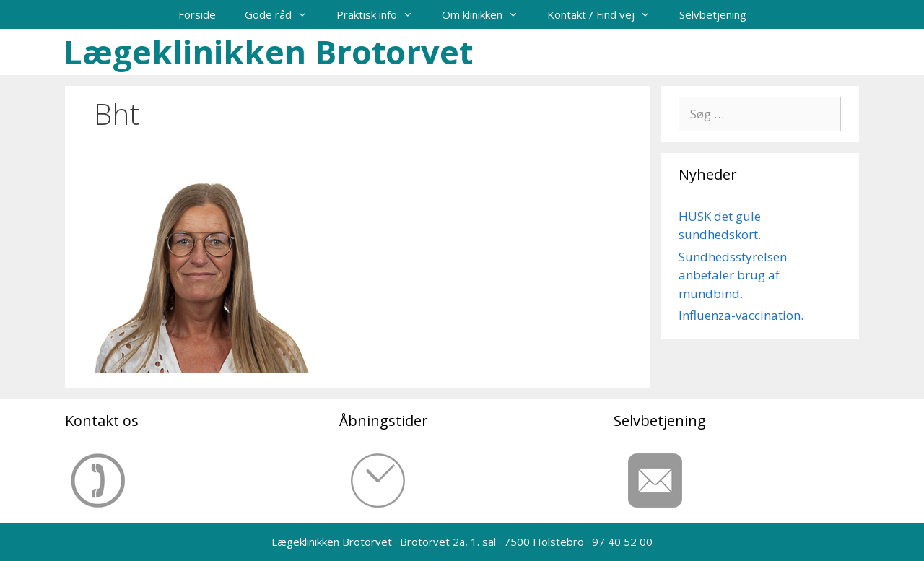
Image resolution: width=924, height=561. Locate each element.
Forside (197, 14)
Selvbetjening (713, 14)
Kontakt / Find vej (606, 14)
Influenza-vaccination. (741, 315)
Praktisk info (382, 14)
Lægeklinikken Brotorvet (268, 52)
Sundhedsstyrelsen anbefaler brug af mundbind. (733, 275)
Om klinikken (487, 14)
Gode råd (283, 14)
